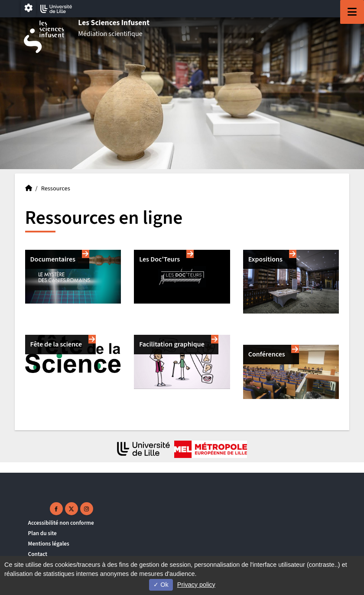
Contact (38, 554)
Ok (161, 585)
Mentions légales (49, 544)
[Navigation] (352, 12)
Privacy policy (196, 585)
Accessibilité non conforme (61, 523)
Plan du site (42, 533)
